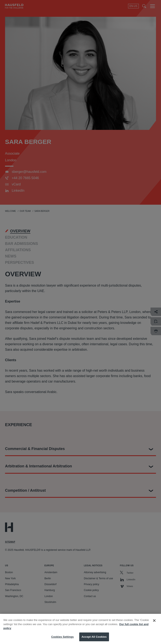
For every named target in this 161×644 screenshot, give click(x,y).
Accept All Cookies (94, 639)
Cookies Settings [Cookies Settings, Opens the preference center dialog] (62, 639)
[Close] (154, 623)
